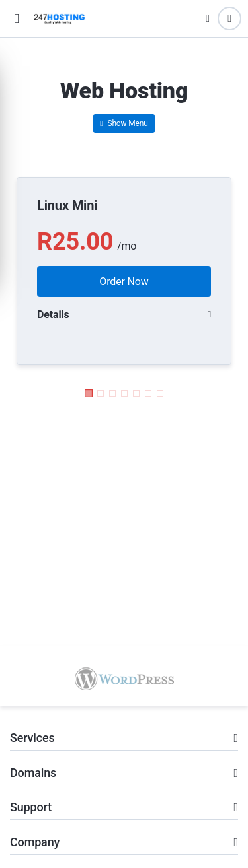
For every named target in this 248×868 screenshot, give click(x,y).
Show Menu (124, 123)
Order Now (124, 282)
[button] (17, 19)
